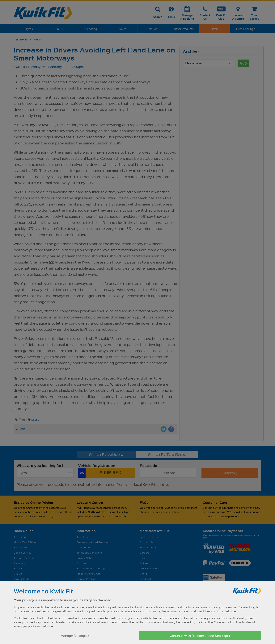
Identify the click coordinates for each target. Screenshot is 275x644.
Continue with (200, 636)
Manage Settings (75, 636)
